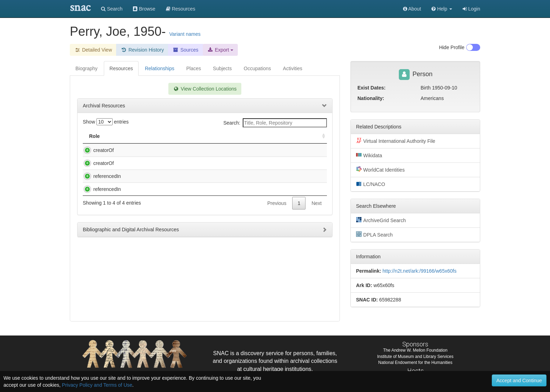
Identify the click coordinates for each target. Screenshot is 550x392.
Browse (144, 9)
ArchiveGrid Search (381, 220)
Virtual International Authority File (396, 141)
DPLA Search (374, 234)
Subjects (222, 68)
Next (317, 273)
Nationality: (371, 98)
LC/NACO (371, 184)
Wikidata (369, 155)
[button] (442, 9)
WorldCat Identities (380, 170)
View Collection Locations (205, 89)
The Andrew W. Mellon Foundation (415, 351)
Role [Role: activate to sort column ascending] (94, 136)
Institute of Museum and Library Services (415, 357)
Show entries (106, 122)
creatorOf (96, 150)
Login (471, 9)
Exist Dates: (371, 88)
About (412, 9)
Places (194, 68)
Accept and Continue (519, 380)
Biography (86, 68)
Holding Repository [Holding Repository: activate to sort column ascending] (269, 136)
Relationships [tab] (160, 68)
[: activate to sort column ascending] (321, 136)
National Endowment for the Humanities (415, 363)
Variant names (185, 34)
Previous (277, 273)
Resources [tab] (121, 68)
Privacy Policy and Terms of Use (97, 385)
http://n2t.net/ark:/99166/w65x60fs (419, 271)
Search (112, 9)
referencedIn (100, 232)
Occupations (257, 68)
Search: (275, 123)
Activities (293, 68)
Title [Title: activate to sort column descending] (129, 136)
